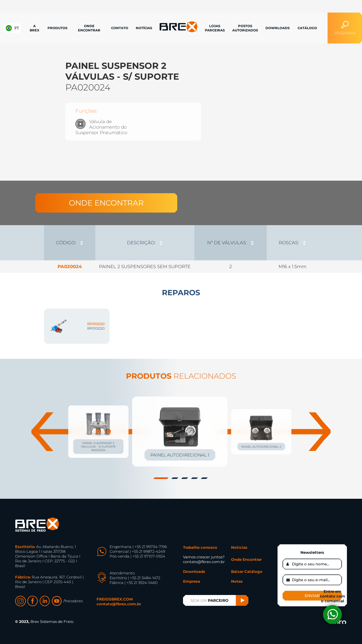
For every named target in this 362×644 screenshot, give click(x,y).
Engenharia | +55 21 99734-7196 (138, 547)
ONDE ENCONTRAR (106, 203)
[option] (181, 100)
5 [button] (205, 478)
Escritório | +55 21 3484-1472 (135, 578)
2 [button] (175, 478)
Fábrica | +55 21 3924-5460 (134, 583)
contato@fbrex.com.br (119, 604)
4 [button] (195, 478)
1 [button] (162, 478)
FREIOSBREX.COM (115, 599)
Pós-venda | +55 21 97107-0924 (137, 556)
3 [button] (185, 478)
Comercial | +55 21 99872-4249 (137, 551)
